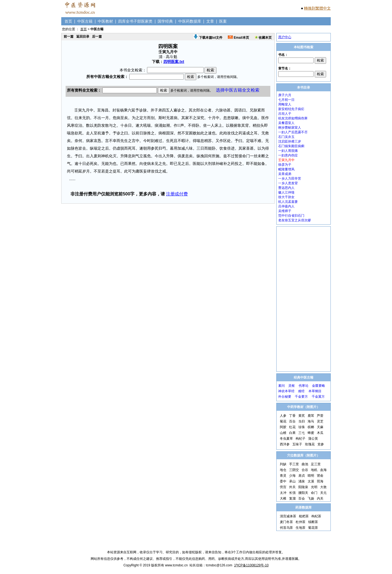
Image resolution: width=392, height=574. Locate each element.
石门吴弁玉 (286, 137)
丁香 (292, 416)
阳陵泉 (303, 487)
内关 (320, 499)
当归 (302, 421)
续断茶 (313, 522)
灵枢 (292, 386)
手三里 (294, 464)
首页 (68, 21)
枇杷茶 (304, 516)
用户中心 (285, 37)
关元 (323, 493)
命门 (314, 493)
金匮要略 (318, 386)
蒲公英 (313, 439)
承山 (292, 481)
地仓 (283, 470)
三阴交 (294, 470)
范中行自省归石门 (291, 216)
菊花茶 (313, 528)
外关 (292, 487)
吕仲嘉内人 (286, 206)
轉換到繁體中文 (317, 8)
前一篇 (69, 37)
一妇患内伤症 (288, 155)
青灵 (283, 476)
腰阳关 (303, 493)
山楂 (283, 433)
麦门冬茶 (286, 522)
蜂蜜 (311, 433)
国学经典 (165, 21)
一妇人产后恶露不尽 (293, 132)
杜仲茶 (301, 522)
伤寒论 (304, 386)
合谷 (305, 470)
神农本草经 (286, 391)
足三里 (316, 464)
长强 (292, 493)
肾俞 (320, 476)
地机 (314, 470)
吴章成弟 (285, 174)
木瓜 (320, 433)
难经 (301, 391)
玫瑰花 (310, 444)
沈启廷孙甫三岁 (290, 141)
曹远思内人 (286, 188)
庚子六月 (285, 95)
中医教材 (105, 21)
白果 (292, 433)
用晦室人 (285, 104)
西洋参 (285, 444)
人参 (283, 416)
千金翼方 (318, 397)
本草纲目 (315, 391)
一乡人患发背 (288, 183)
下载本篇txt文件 (208, 38)
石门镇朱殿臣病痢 (291, 146)
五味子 (297, 444)
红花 (292, 427)
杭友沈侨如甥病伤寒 (293, 118)
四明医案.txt (174, 62)
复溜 (292, 499)
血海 (323, 470)
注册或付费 (177, 194)
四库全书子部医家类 (135, 21)
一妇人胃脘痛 (288, 151)
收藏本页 (263, 38)
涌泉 (302, 481)
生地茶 (301, 528)
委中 (283, 481)
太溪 (311, 481)
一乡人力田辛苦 (290, 179)
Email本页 (238, 38)
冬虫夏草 (286, 439)
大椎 (283, 499)
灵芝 (320, 421)
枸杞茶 (316, 516)
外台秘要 (285, 397)
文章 (210, 21)
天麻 (320, 427)
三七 (302, 433)
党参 (321, 444)
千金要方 (301, 397)
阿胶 (283, 427)
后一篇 (97, 37)
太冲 (283, 493)
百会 (302, 499)
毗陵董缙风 (286, 169)
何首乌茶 (286, 528)
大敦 (323, 487)
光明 (314, 487)
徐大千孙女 (286, 197)
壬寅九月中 (286, 160)
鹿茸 (311, 416)
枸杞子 (301, 439)
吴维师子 (285, 211)
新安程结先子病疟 (291, 109)
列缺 (283, 464)
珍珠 (302, 427)
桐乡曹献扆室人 (290, 128)
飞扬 (311, 499)
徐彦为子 (285, 165)
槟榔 (311, 427)
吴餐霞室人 (286, 123)
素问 (281, 386)
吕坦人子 (285, 114)
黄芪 (302, 416)
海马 (311, 421)
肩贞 (302, 476)
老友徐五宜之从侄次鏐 (295, 220)
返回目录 (83, 37)
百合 (292, 421)
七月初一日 (286, 100)
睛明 (311, 476)
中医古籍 (85, 21)
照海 (320, 481)
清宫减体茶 (288, 516)
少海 (292, 476)
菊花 (283, 421)
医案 (223, 21)
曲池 (305, 464)
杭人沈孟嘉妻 (288, 202)
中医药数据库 (190, 21)
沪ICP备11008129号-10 (251, 565)
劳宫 (283, 487)
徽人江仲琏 (286, 192)
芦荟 (320, 416)
